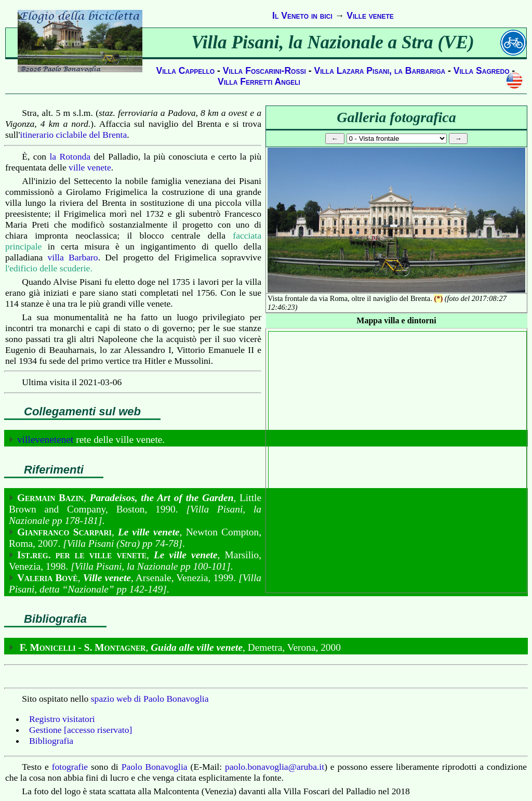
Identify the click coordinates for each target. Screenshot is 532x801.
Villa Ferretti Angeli (259, 82)
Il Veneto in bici (302, 16)
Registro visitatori (62, 719)
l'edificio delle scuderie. (49, 268)
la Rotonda (70, 156)
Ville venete (370, 16)
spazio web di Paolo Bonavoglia (150, 699)
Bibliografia (51, 741)
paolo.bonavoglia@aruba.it (275, 767)
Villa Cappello (186, 71)
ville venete (90, 167)
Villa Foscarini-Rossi (264, 71)
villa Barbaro (73, 257)
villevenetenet (45, 439)
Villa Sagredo (482, 71)
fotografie (70, 767)
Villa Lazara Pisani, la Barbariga (380, 71)
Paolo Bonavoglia (155, 767)
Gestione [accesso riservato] (81, 730)
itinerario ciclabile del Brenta (74, 135)
